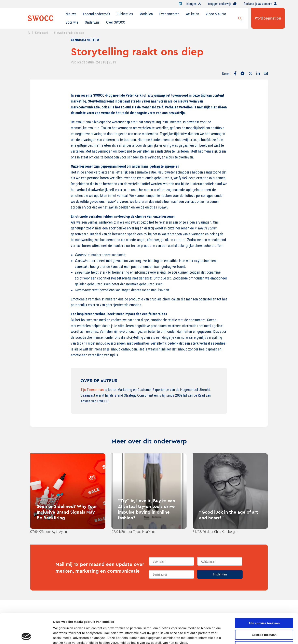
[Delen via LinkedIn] (258, 74)
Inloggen (193, 4)
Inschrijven (220, 574)
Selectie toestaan (264, 607)
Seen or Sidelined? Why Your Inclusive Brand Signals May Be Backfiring (67, 512)
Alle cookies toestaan (264, 595)
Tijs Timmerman (92, 390)
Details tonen (219, 636)
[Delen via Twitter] (250, 74)
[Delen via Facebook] (235, 74)
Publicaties (125, 14)
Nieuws (71, 14)
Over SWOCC (116, 22)
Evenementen (169, 14)
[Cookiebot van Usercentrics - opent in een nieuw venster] (26, 636)
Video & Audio (216, 14)
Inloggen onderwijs (222, 4)
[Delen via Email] (266, 74)
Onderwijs (92, 22)
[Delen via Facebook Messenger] (242, 74)
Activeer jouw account (260, 4)
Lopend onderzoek (97, 14)
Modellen (146, 14)
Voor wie (72, 22)
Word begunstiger (268, 18)
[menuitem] (71, 14)
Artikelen (193, 14)
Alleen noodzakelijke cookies (264, 618)
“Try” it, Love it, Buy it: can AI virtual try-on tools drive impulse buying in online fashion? (147, 509)
